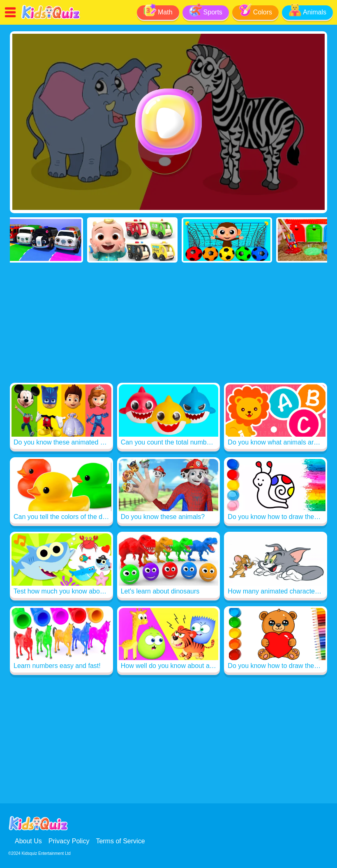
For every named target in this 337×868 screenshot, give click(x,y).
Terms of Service (120, 841)
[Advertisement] (168, 324)
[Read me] (51, 18)
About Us (28, 841)
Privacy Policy (69, 841)
